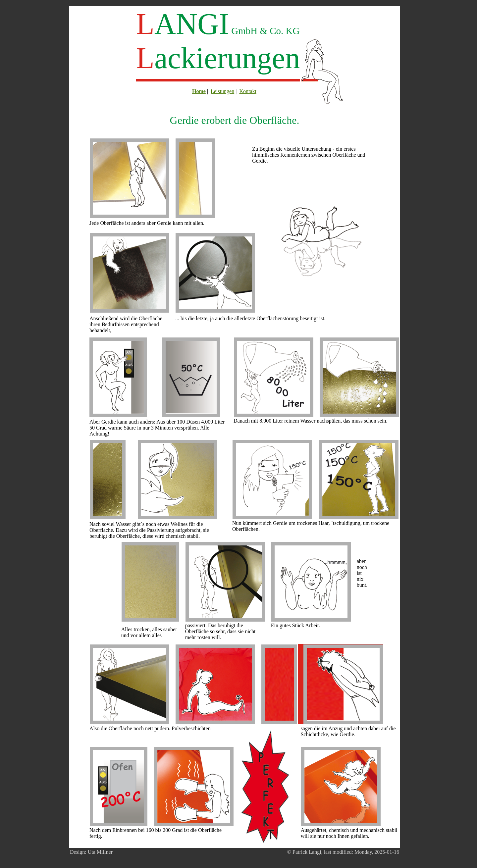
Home (199, 91)
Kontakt (248, 91)
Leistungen (222, 91)
